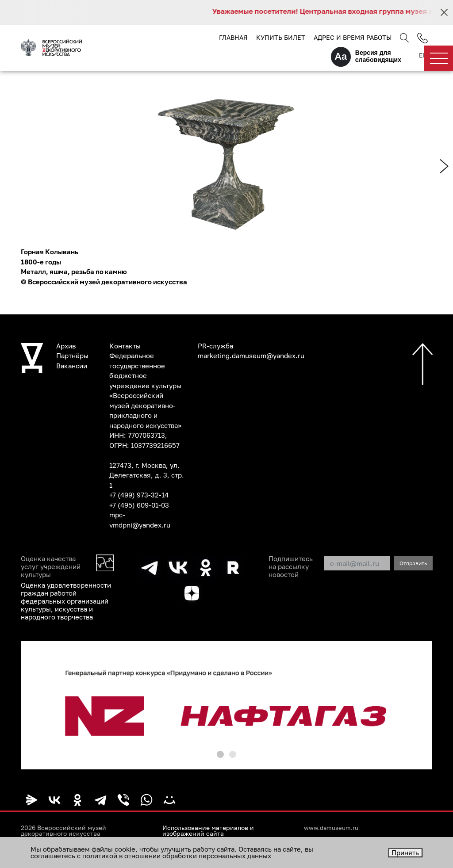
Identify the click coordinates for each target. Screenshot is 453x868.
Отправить (413, 563)
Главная (233, 37)
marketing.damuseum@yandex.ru (251, 356)
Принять (405, 853)
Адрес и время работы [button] (353, 37)
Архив (66, 346)
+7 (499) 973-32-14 (139, 495)
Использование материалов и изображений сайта (208, 831)
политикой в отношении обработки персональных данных (177, 856)
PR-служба (215, 346)
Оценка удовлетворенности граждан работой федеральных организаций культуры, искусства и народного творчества (66, 601)
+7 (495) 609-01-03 (139, 505)
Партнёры (72, 356)
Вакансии (72, 366)
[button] (220, 754)
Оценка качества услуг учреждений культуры (51, 566)
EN (423, 55)
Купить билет (281, 37)
